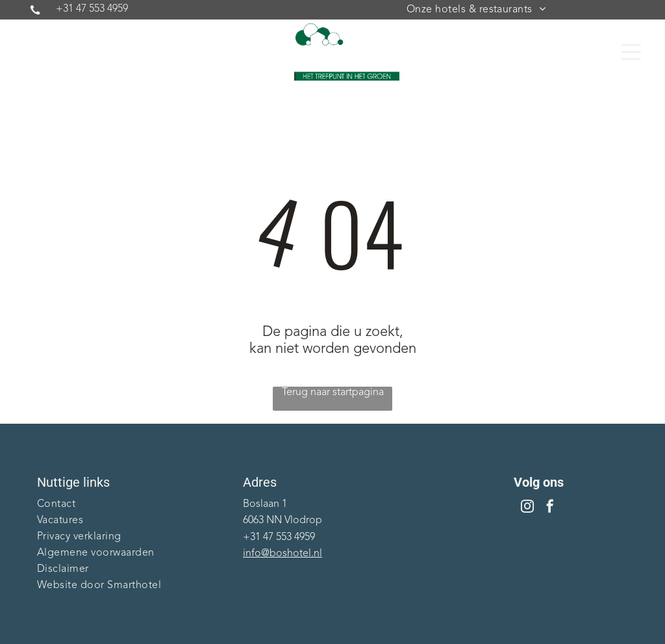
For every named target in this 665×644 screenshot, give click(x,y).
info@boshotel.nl (282, 554)
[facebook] (550, 508)
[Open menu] (631, 52)
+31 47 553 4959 (92, 9)
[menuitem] (476, 10)
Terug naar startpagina (333, 393)
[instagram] (527, 508)
